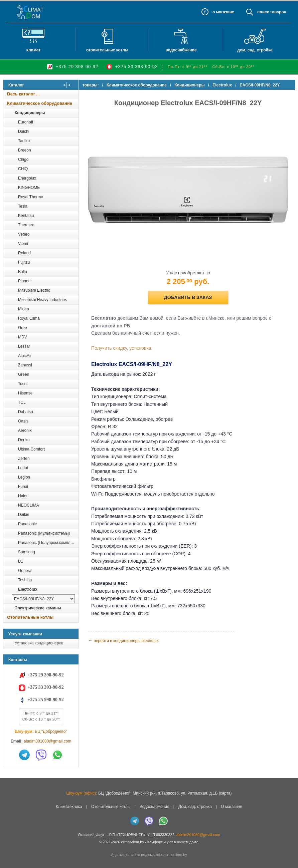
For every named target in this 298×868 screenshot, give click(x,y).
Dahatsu (26, 412)
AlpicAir (25, 356)
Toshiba (25, 580)
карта (225, 793)
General (25, 571)
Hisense (25, 393)
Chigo (23, 160)
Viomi (23, 244)
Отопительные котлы (107, 50)
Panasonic (27, 524)
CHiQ (23, 169)
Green (24, 374)
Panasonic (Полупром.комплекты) (48, 543)
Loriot (23, 468)
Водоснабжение (181, 50)
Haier (23, 496)
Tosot (23, 384)
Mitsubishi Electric (34, 290)
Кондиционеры (30, 113)
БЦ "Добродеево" (51, 732)
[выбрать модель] (43, 599)
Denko (24, 440)
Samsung (27, 552)
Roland (24, 253)
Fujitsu (24, 262)
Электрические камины (38, 608)
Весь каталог (21, 94)
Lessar (24, 346)
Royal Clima (29, 318)
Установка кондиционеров (39, 643)
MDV (23, 337)
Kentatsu (26, 216)
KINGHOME (29, 188)
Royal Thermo (31, 197)
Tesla (23, 206)
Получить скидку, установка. (126, 345)
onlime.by (179, 855)
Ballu (23, 272)
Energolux (27, 178)
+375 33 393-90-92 (136, 67)
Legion (24, 477)
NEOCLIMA (29, 505)
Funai (23, 487)
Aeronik (25, 430)
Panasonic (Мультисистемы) (44, 533)
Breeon (25, 150)
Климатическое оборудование (40, 103)
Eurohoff (26, 122)
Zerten (24, 459)
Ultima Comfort (31, 449)
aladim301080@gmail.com (47, 741)
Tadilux (24, 141)
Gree (23, 328)
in (9, 847)
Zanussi (25, 365)
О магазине (232, 807)
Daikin (24, 515)
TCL (22, 402)
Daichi (24, 131)
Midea (24, 309)
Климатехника (69, 807)
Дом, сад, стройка (255, 50)
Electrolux (28, 589)
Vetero (24, 234)
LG (21, 561)
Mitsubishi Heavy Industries (42, 300)
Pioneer (25, 281)
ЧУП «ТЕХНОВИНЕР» (126, 835)
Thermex (26, 225)
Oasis (23, 421)
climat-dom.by (132, 842)
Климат (33, 50)
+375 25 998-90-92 (45, 700)
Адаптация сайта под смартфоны (139, 855)
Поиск (263, 12)
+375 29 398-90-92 (77, 67)
